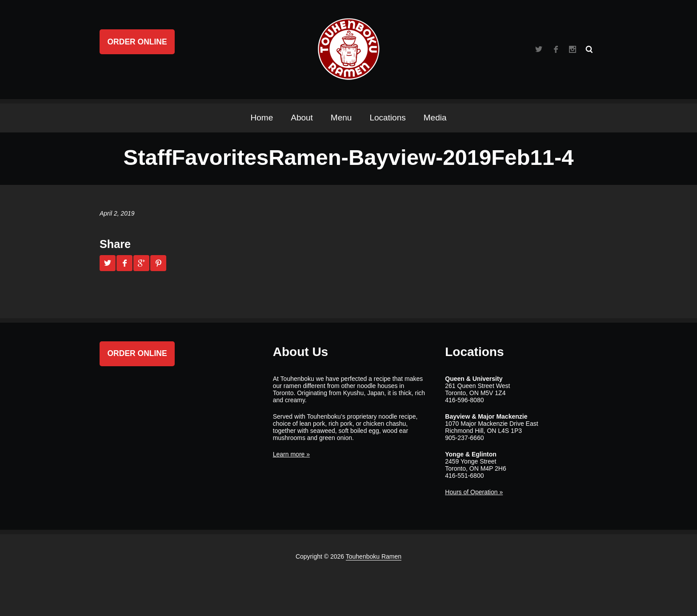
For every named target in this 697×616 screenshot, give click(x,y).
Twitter (539, 49)
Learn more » (291, 454)
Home (262, 118)
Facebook (556, 49)
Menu (341, 118)
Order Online (137, 42)
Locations (387, 118)
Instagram (573, 49)
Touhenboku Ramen (374, 556)
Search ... (589, 49)
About (302, 118)
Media (435, 118)
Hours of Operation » (474, 492)
